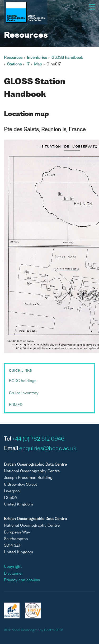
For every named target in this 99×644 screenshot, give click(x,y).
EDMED (16, 405)
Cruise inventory (24, 393)
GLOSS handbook (67, 58)
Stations (14, 64)
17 (28, 64)
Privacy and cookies (22, 580)
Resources (13, 58)
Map (38, 64)
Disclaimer (13, 574)
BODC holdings (23, 381)
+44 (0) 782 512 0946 (38, 439)
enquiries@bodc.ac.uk (48, 449)
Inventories (37, 58)
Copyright (13, 567)
